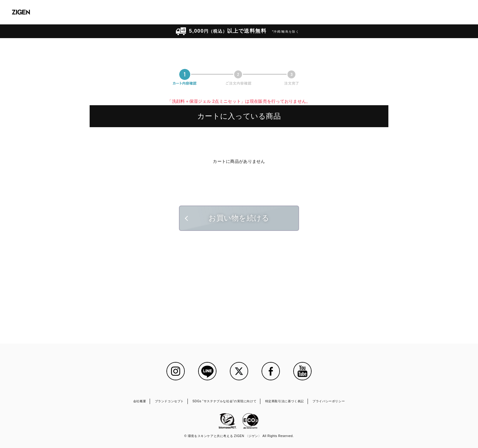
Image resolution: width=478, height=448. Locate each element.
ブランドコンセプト (169, 401)
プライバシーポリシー (329, 401)
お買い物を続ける (239, 218)
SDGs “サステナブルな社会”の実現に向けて (224, 401)
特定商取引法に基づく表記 (285, 401)
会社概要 (140, 401)
